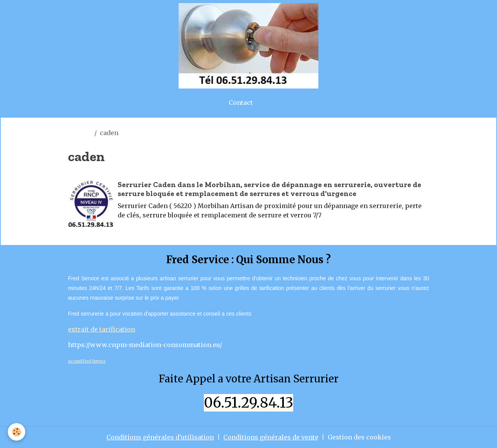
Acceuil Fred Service (87, 361)
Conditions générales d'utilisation (160, 437)
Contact (241, 102)
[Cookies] (17, 432)
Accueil (80, 133)
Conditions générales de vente (271, 437)
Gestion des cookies (359, 437)
